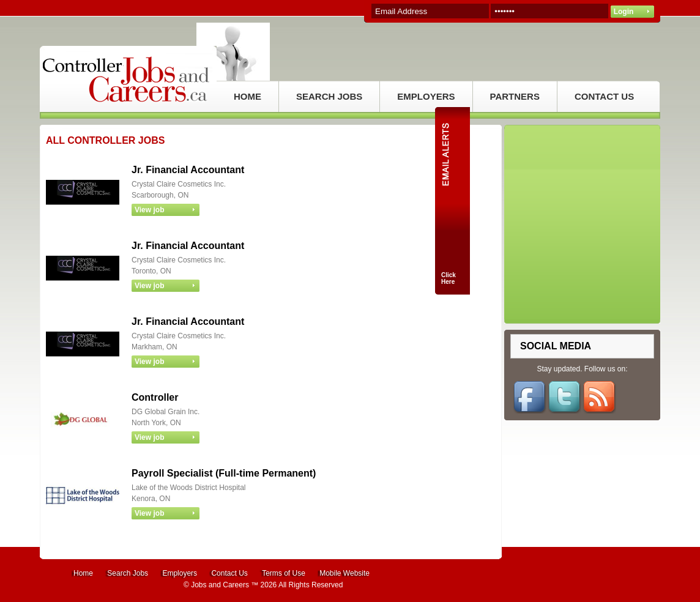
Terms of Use (284, 573)
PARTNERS (515, 96)
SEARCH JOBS (329, 96)
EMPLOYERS (426, 96)
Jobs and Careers (220, 585)
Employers (180, 573)
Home (83, 573)
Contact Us (229, 573)
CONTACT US (604, 96)
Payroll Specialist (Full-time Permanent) (224, 473)
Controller (155, 397)
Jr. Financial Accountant (188, 170)
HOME (248, 96)
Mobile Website (344, 573)
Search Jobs (128, 573)
